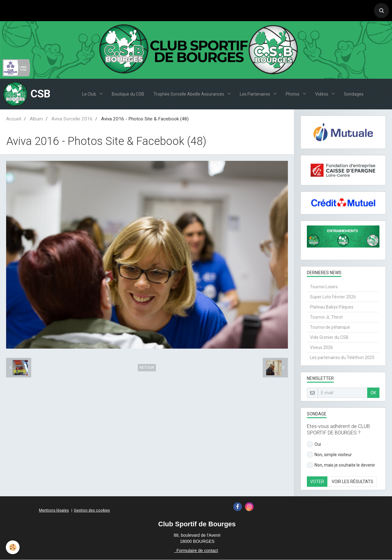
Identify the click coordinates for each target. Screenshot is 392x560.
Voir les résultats (352, 482)
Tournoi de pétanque (330, 327)
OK (373, 393)
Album (36, 119)
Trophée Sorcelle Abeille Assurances (189, 94)
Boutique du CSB (128, 94)
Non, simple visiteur (329, 455)
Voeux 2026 (321, 348)
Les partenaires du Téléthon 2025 (342, 358)
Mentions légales (54, 511)
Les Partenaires (255, 94)
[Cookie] (13, 547)
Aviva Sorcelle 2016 (72, 119)
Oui (314, 445)
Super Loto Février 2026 (333, 297)
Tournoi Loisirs (324, 287)
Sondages (354, 94)
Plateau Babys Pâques (332, 307)
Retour (147, 368)
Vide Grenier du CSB (329, 338)
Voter (317, 482)
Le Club (90, 94)
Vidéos (322, 94)
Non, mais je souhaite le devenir (341, 465)
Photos (293, 94)
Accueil (14, 119)
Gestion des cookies (92, 511)
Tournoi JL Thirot (326, 317)
